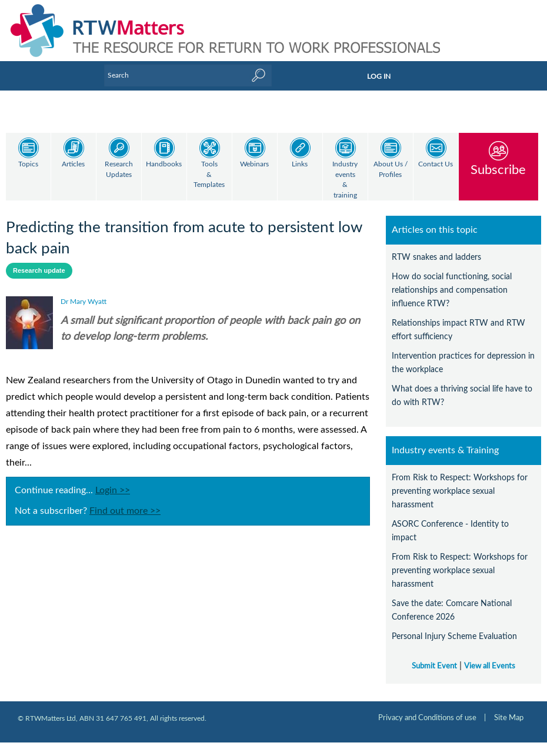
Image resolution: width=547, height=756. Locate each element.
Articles (73, 164)
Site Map (509, 708)
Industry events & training (345, 180)
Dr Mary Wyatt (84, 292)
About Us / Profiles (391, 170)
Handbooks (164, 164)
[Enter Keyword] (188, 75)
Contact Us (436, 164)
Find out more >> (125, 501)
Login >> (113, 480)
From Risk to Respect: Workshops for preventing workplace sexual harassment (460, 481)
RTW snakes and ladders (436, 247)
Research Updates (119, 170)
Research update (39, 260)
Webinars (254, 164)
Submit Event (434, 656)
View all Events (490, 656)
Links (300, 164)
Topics (28, 164)
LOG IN (379, 76)
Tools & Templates (209, 175)
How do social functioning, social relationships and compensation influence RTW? (452, 280)
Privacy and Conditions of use (427, 708)
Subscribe (498, 170)
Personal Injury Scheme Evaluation (454, 626)
